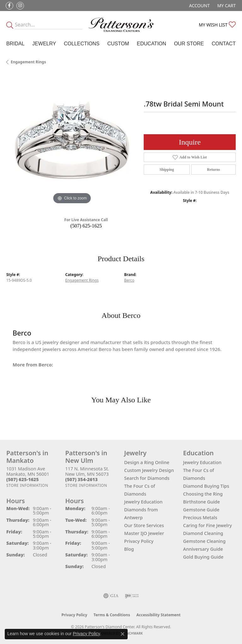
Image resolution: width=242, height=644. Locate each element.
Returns (213, 170)
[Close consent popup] (123, 634)
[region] (72, 140)
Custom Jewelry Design (149, 470)
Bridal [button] (15, 44)
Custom (118, 44)
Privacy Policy (139, 541)
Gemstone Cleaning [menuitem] (204, 541)
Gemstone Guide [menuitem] (201, 510)
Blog (129, 549)
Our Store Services (144, 525)
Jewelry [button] (44, 44)
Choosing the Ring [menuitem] (203, 494)
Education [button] (151, 44)
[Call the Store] (23, 479)
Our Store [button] (189, 44)
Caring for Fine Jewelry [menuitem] (207, 525)
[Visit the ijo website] (132, 596)
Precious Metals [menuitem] (200, 517)
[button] (199, 6)
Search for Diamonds (147, 478)
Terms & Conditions (112, 615)
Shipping (167, 170)
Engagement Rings (28, 62)
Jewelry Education (143, 502)
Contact (224, 44)
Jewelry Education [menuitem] (202, 462)
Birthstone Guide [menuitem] (202, 502)
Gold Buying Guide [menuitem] (203, 557)
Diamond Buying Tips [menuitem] (206, 486)
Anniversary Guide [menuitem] (203, 549)
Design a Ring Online (147, 462)
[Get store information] (27, 485)
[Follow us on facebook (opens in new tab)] (9, 6)
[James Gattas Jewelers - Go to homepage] (121, 25)
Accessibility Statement (158, 615)
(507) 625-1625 (86, 226)
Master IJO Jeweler (144, 533)
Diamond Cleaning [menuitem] (203, 533)
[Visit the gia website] (111, 596)
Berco (129, 280)
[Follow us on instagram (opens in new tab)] (20, 6)
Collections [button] (82, 44)
